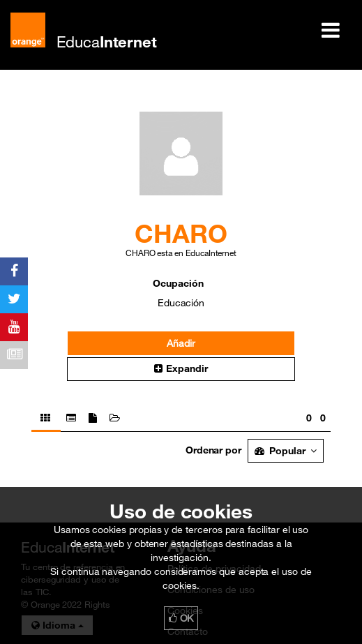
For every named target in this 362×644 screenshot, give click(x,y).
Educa (107, 42)
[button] (181, 369)
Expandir (181, 368)
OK (181, 618)
